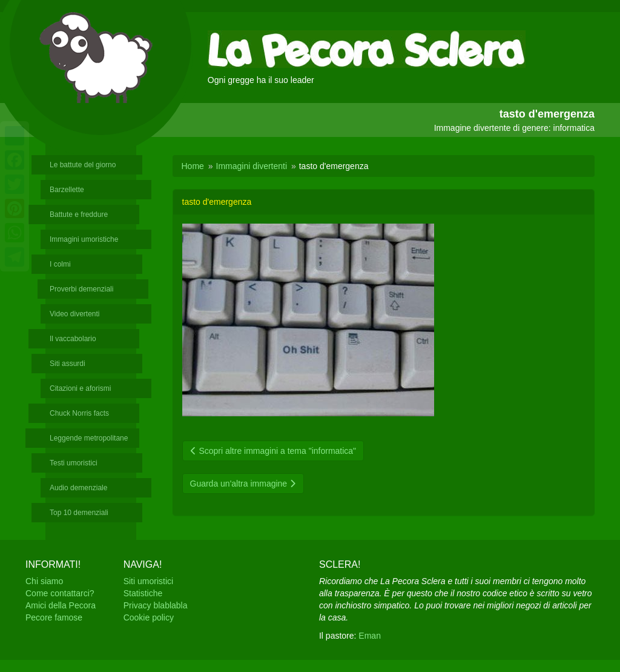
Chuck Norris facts (79, 413)
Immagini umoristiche (84, 239)
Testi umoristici (74, 463)
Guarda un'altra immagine (243, 484)
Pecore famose (54, 617)
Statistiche (143, 593)
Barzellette (67, 190)
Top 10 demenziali (79, 513)
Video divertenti (75, 314)
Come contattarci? (60, 593)
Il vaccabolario (73, 339)
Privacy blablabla (156, 605)
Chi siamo (44, 581)
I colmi (60, 264)
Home (193, 166)
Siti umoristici (148, 581)
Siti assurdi (68, 364)
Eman (370, 636)
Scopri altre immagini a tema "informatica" (273, 451)
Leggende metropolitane (89, 438)
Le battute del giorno (83, 165)
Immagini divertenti (252, 166)
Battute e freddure (79, 215)
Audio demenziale (78, 488)
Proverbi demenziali (81, 289)
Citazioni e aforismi (80, 388)
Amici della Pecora (61, 605)
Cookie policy (149, 617)
